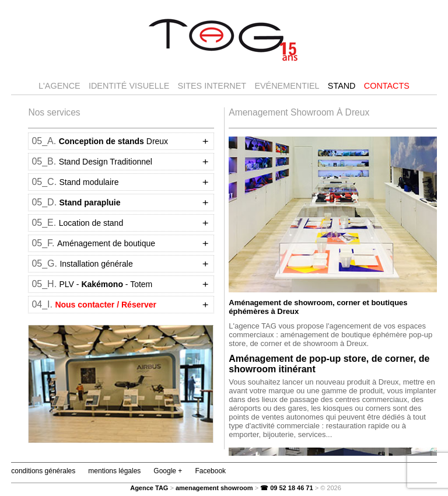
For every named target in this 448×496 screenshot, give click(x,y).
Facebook (210, 471)
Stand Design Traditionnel (106, 162)
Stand (342, 86)
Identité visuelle (129, 86)
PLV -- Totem (106, 284)
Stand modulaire (89, 182)
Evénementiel (287, 86)
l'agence (60, 86)
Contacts (387, 86)
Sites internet (212, 86)
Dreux (113, 141)
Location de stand (91, 223)
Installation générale (96, 264)
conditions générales (43, 471)
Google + (168, 471)
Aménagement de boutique (106, 243)
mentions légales (114, 471)
